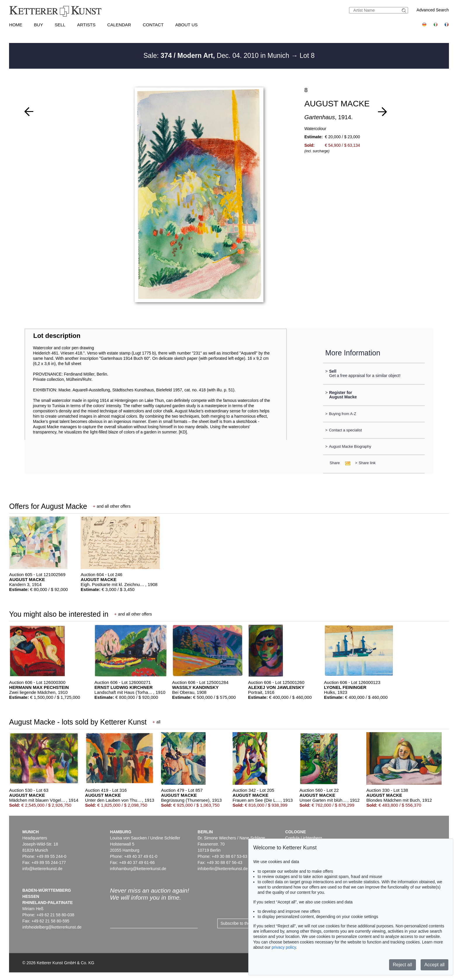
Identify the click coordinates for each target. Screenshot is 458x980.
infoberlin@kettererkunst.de (223, 869)
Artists (86, 25)
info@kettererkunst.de (42, 869)
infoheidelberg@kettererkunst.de (52, 927)
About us (186, 25)
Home (16, 25)
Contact (153, 25)
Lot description (57, 336)
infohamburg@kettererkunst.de (138, 869)
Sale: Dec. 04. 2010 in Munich (217, 56)
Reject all (403, 965)
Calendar (119, 25)
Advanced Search (433, 10)
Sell (60, 25)
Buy (38, 25)
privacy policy (284, 947)
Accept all (434, 965)
